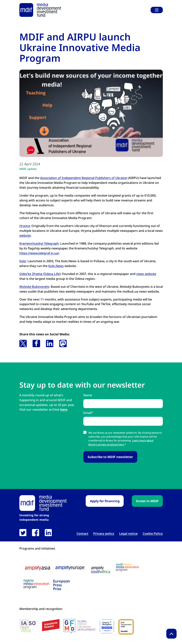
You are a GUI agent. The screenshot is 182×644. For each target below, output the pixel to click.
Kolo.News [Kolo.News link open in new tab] (56, 266)
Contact (82, 534)
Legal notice (128, 534)
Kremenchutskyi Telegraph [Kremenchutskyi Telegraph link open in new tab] (39, 243)
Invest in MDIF (147, 501)
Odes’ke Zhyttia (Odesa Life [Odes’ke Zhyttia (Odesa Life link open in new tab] (39, 274)
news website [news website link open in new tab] (146, 274)
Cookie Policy (153, 534)
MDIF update (28, 169)
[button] (23, 343)
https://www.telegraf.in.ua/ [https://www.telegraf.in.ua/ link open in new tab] (39, 253)
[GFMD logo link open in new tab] (80, 626)
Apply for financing (105, 501)
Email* (88, 413)
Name (88, 395)
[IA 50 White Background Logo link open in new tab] (29, 626)
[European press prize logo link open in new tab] (62, 585)
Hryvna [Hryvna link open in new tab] (25, 226)
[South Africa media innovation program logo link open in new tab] (127, 567)
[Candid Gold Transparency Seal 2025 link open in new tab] (126, 627)
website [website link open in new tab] (25, 236)
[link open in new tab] (23, 533)
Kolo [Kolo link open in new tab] (23, 261)
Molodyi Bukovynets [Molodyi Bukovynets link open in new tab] (34, 287)
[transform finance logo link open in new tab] (51, 625)
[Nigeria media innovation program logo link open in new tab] (36, 584)
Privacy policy (104, 534)
